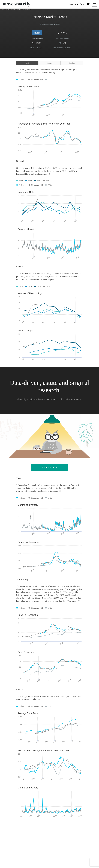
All (27, 63)
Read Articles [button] (49, 468)
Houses (49, 63)
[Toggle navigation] (94, 4)
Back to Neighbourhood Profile (17, 10)
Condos (72, 63)
